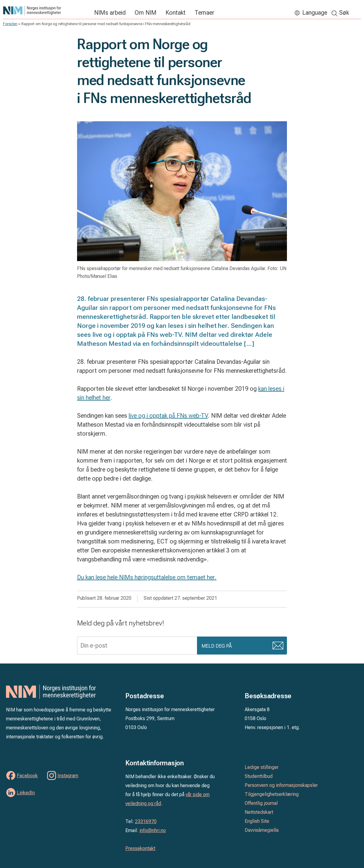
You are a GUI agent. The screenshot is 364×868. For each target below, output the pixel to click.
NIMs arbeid (110, 13)
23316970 (146, 821)
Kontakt (176, 13)
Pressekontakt (140, 848)
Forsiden (10, 24)
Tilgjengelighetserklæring (272, 794)
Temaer (204, 13)
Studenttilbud (259, 776)
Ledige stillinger (262, 767)
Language (315, 13)
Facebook (27, 776)
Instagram (68, 776)
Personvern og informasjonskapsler (281, 785)
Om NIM (146, 13)
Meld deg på (217, 646)
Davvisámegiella (262, 830)
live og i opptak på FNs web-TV (168, 416)
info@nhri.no (153, 830)
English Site (257, 821)
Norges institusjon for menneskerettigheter (46, 10)
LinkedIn (26, 793)
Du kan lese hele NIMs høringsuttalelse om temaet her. (147, 577)
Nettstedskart (259, 812)
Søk (344, 13)
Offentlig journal (261, 803)
